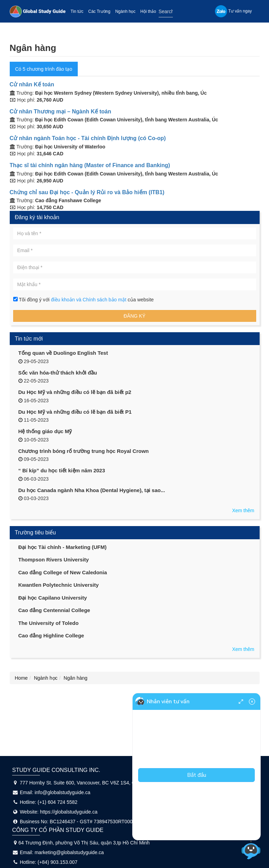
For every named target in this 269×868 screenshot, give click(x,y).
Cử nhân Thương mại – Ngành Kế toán (61, 111)
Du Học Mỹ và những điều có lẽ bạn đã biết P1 (75, 412)
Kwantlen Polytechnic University (59, 585)
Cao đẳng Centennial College (54, 610)
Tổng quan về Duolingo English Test (63, 353)
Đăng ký (134, 316)
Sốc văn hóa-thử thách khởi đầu (58, 373)
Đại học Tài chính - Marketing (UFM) (63, 547)
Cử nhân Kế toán (32, 84)
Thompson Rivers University (54, 560)
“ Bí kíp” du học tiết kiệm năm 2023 (62, 470)
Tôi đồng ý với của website (83, 300)
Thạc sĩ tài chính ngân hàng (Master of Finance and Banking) (90, 165)
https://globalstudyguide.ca (69, 812)
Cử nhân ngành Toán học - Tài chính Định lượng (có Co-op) (88, 138)
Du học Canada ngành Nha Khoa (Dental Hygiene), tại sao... (92, 490)
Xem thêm (243, 510)
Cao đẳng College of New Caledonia (63, 572)
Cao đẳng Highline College (51, 635)
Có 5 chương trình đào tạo (44, 69)
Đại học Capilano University (53, 598)
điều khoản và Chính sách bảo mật (89, 300)
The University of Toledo (49, 623)
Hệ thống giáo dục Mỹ (45, 431)
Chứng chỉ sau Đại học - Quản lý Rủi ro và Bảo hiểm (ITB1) (87, 192)
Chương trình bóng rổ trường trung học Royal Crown (84, 451)
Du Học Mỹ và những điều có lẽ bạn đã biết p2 (75, 392)
